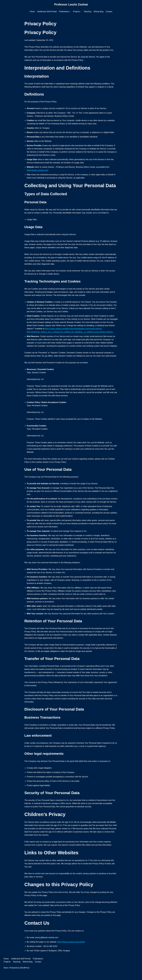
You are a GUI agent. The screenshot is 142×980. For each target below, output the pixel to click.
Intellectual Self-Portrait (47, 12)
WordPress (25, 977)
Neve (6, 977)
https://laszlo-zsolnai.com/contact (71, 951)
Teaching (88, 12)
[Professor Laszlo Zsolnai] (71, 5)
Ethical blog (99, 12)
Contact (109, 12)
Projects (7, 971)
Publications (38, 968)
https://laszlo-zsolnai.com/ (38, 171)
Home (32, 12)
